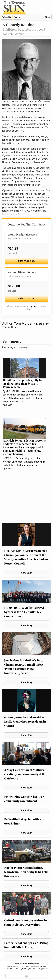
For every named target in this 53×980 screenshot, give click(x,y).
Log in (32, 306)
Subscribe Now (27, 261)
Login (17, 17)
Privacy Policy (33, 964)
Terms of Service (21, 964)
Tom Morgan (24, 324)
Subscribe (7, 17)
